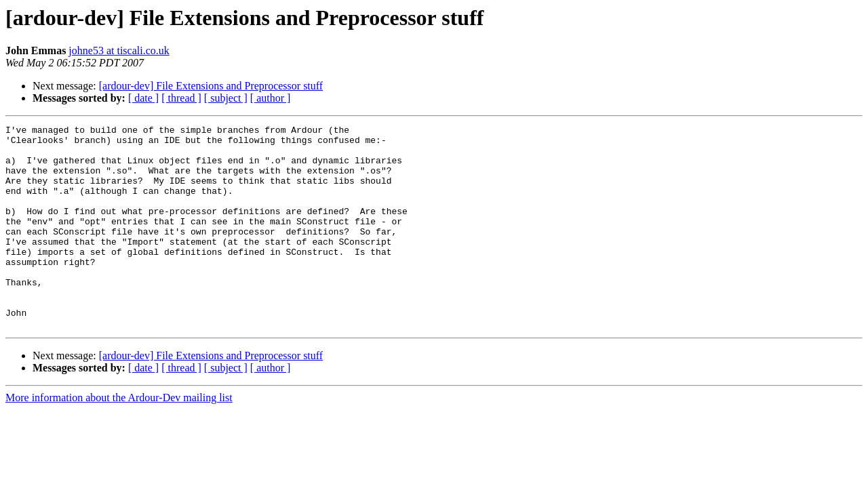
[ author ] (271, 98)
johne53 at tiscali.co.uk (119, 50)
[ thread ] (181, 98)
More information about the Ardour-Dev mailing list (119, 438)
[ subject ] (226, 98)
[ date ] (143, 98)
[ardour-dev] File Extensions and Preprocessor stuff (211, 86)
